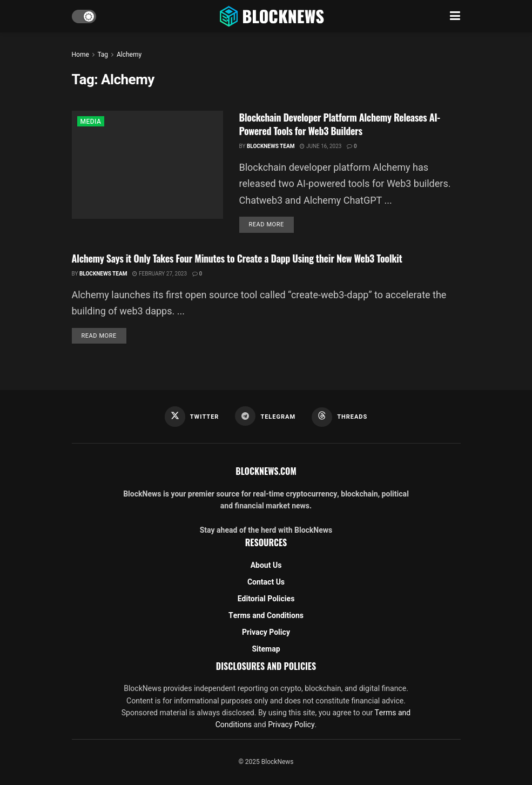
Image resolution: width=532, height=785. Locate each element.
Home (80, 55)
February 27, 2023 (160, 274)
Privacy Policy (266, 632)
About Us (266, 565)
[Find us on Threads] (339, 417)
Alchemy (129, 55)
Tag (102, 55)
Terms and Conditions (266, 616)
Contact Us (266, 582)
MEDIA (91, 122)
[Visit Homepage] (273, 16)
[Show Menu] (455, 16)
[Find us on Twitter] (192, 417)
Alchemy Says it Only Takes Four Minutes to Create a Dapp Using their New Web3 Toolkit (237, 258)
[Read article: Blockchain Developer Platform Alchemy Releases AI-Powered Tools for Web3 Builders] (147, 165)
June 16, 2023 (321, 146)
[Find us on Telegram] (265, 416)
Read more (271, 224)
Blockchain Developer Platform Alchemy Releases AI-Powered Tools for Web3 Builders (340, 124)
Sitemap (266, 649)
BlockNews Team (271, 146)
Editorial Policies (266, 599)
